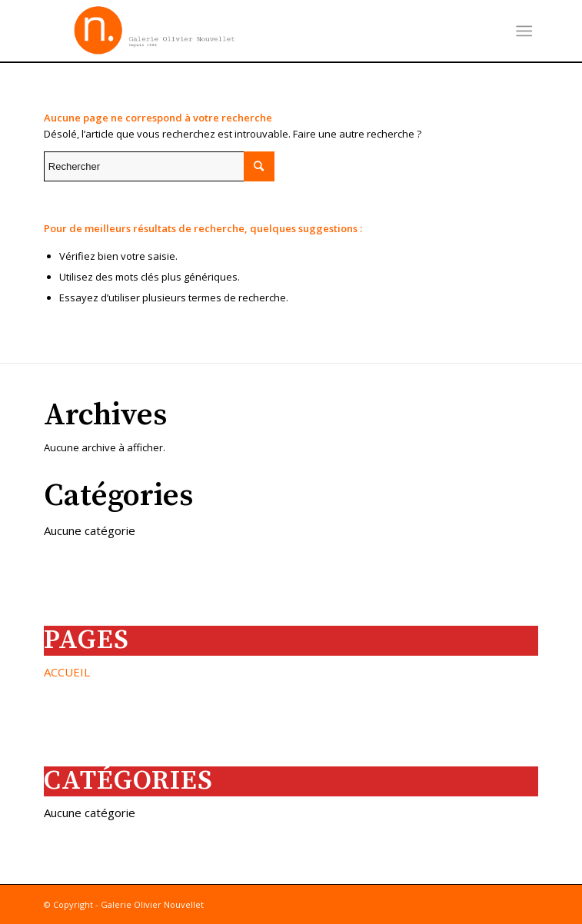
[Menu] (525, 31)
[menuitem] (525, 31)
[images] (242, 31)
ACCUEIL (67, 672)
